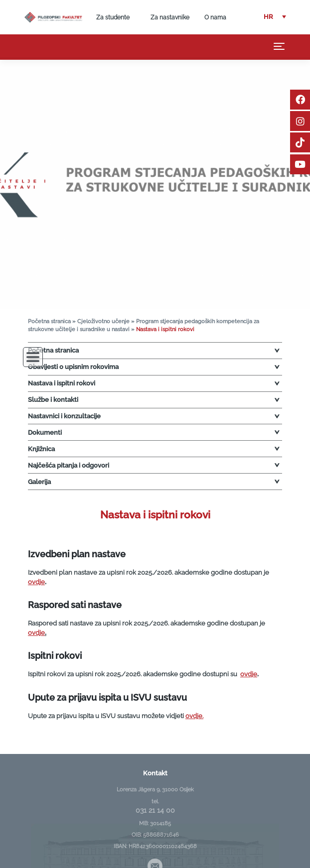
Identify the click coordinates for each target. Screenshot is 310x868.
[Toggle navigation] (279, 46)
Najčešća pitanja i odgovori (69, 465)
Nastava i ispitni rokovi (62, 383)
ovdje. (194, 716)
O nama (215, 17)
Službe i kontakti (53, 400)
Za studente (113, 17)
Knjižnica (41, 449)
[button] (275, 17)
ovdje (36, 582)
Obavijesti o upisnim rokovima (73, 367)
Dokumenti (45, 433)
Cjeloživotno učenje (103, 321)
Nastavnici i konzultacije (64, 416)
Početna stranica (49, 321)
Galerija (39, 482)
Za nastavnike (170, 17)
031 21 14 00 (155, 810)
